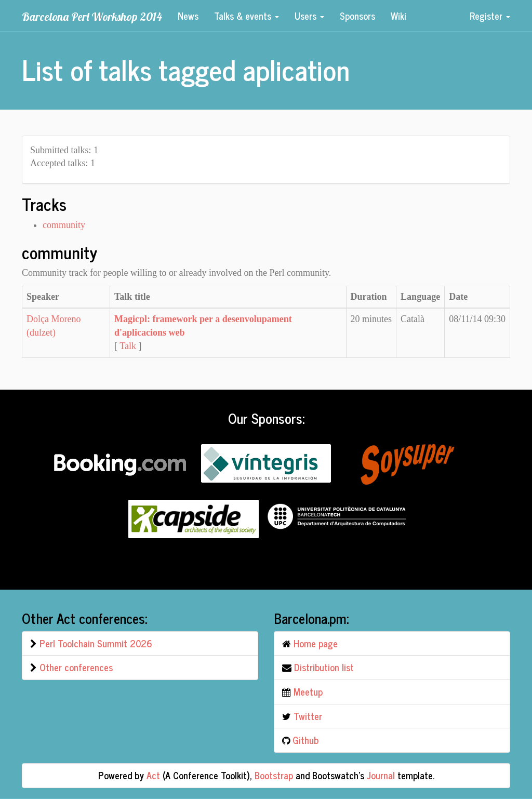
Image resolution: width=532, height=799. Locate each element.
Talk (128, 346)
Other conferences (76, 667)
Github (305, 740)
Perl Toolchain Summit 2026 (96, 643)
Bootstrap (274, 775)
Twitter (308, 716)
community (64, 225)
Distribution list (324, 667)
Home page (316, 643)
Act (153, 775)
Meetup (308, 691)
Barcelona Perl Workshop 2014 (92, 16)
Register (490, 16)
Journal (381, 775)
